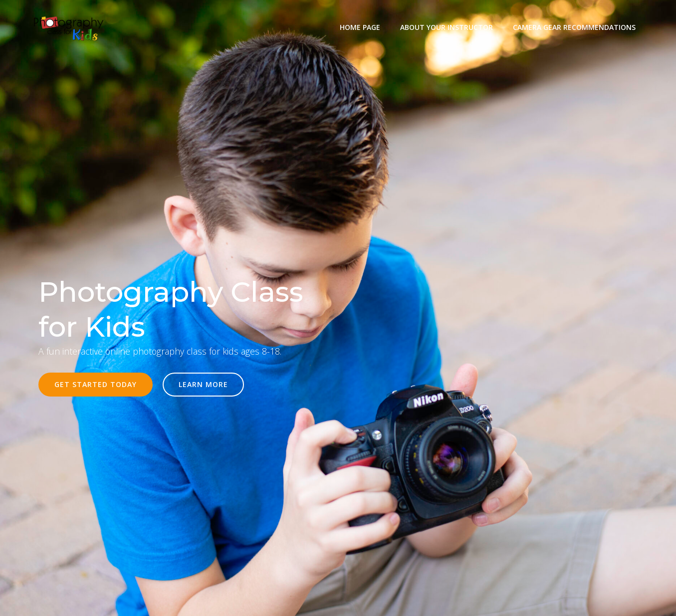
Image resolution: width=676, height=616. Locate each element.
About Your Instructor (447, 27)
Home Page (360, 27)
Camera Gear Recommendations (574, 27)
